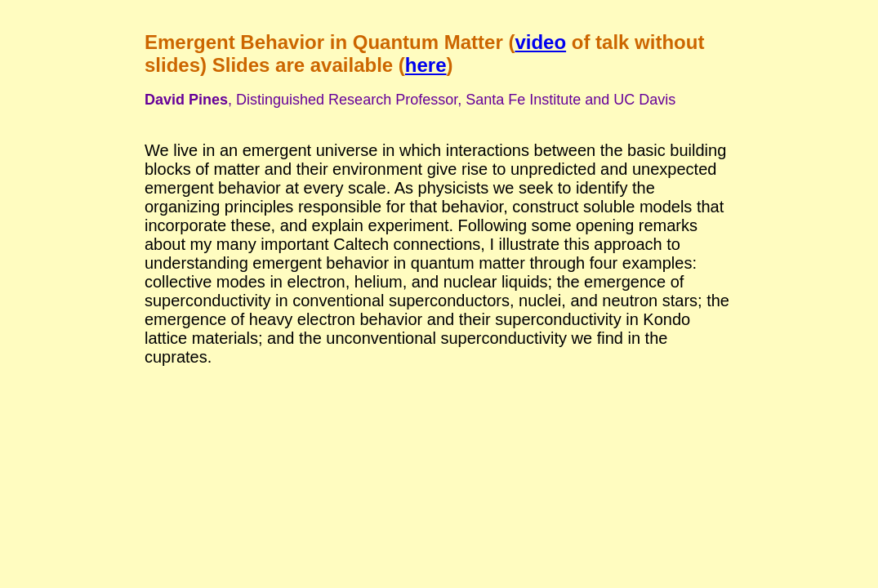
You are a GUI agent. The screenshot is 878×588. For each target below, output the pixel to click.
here (426, 65)
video (540, 42)
